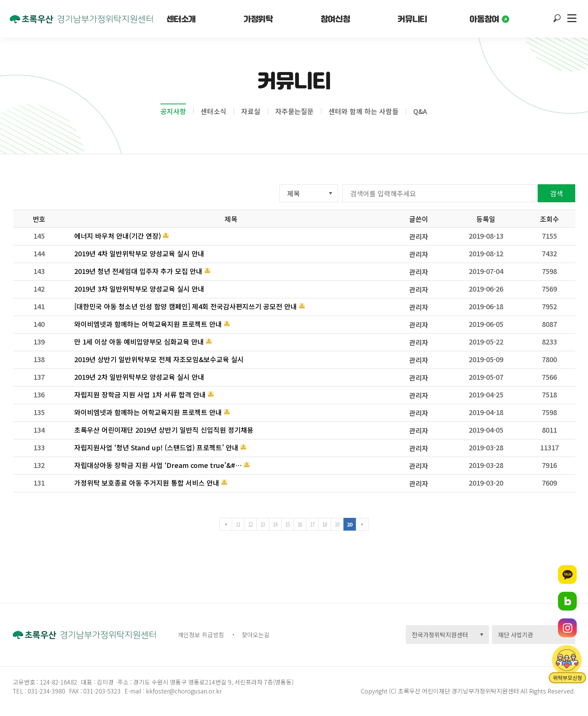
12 (250, 524)
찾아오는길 (256, 635)
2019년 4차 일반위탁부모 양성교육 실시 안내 (139, 253)
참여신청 (335, 19)
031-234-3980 (46, 691)
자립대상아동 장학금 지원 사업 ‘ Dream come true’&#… (158, 465)
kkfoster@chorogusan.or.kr (184, 691)
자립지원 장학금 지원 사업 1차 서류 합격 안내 (140, 394)
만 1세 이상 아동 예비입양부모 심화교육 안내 (139, 341)
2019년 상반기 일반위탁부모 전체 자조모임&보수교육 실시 (159, 359)
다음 (362, 524)
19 (337, 524)
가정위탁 (258, 19)
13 (263, 524)
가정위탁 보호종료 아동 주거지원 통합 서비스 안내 (147, 483)
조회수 (550, 219)
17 (312, 524)
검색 (556, 193)
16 (300, 524)
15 (287, 524)
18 (325, 524)
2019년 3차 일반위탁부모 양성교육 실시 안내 (139, 289)
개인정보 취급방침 (201, 635)
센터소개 (181, 19)
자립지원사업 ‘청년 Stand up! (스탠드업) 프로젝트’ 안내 (156, 447)
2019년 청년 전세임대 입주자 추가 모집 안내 (138, 271)
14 (275, 524)
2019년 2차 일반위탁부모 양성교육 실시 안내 (139, 377)
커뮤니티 (412, 19)
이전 (226, 524)
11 (238, 524)
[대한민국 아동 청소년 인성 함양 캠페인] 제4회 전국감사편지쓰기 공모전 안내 (186, 306)
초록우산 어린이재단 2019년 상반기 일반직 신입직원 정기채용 (164, 430)
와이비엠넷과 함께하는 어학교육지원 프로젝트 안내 (148, 324)
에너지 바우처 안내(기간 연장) (118, 236)
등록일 (486, 219)
